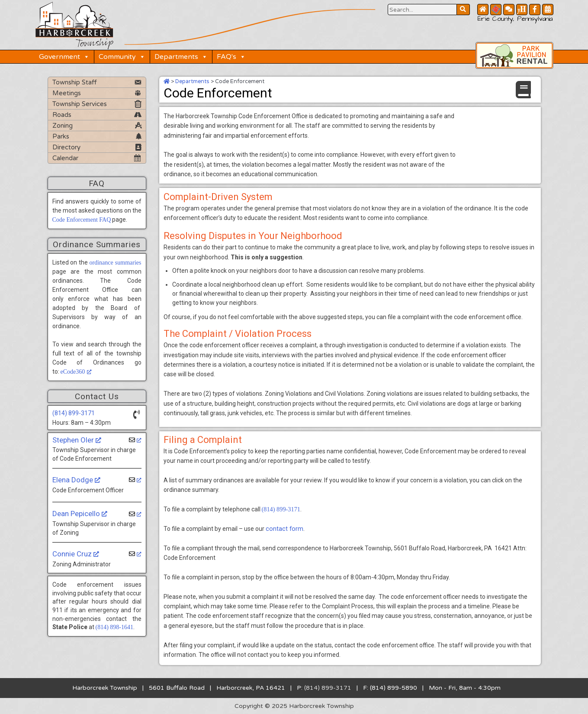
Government (65, 56)
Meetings (67, 93)
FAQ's (232, 56)
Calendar (65, 158)
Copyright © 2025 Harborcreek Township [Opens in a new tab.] (294, 706)
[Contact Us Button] (509, 10)
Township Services (80, 103)
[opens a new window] (135, 440)
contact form (284, 528)
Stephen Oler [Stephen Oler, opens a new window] (77, 439)
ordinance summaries (115, 262)
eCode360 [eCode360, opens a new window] (76, 371)
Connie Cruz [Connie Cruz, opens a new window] (76, 553)
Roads (62, 114)
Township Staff (75, 82)
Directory (66, 147)
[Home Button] (483, 10)
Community (123, 56)
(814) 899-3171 (74, 413)
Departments (182, 56)
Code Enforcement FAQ (82, 219)
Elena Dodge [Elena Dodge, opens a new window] (76, 479)
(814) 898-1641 (115, 627)
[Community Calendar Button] (548, 10)
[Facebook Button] (535, 10)
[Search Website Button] (422, 10)
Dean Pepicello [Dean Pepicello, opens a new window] (80, 514)
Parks (61, 136)
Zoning (63, 125)
